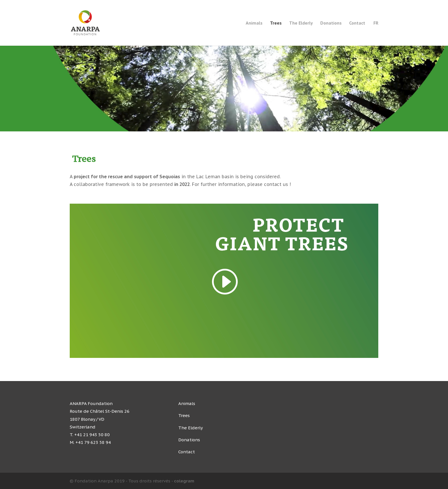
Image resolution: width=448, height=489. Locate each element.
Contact (357, 23)
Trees (276, 23)
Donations (331, 23)
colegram (184, 481)
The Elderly (301, 23)
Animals (254, 23)
